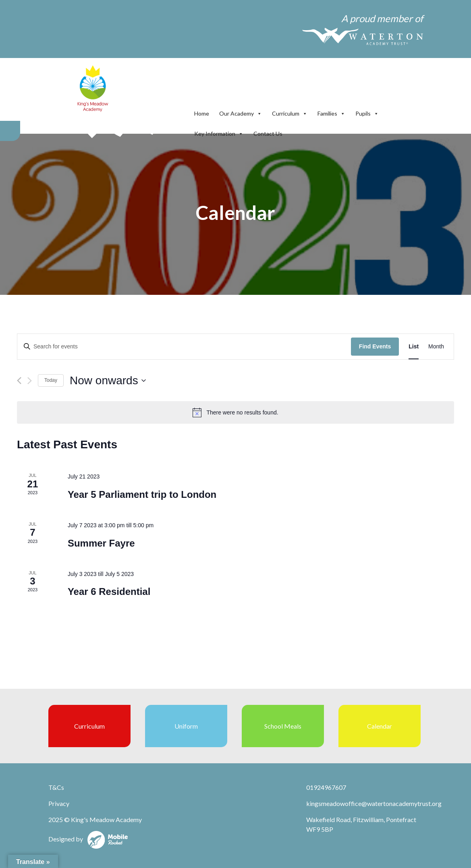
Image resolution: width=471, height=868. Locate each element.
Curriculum (290, 113)
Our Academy (241, 113)
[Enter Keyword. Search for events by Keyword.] (184, 347)
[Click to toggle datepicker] (108, 381)
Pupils (367, 113)
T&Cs (56, 787)
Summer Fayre (101, 543)
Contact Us (268, 134)
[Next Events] (30, 381)
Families (331, 113)
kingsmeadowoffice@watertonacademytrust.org (374, 803)
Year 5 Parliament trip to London (142, 494)
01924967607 (326, 787)
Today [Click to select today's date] (51, 380)
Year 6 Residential (109, 591)
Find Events (375, 346)
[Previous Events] (19, 381)
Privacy (59, 803)
